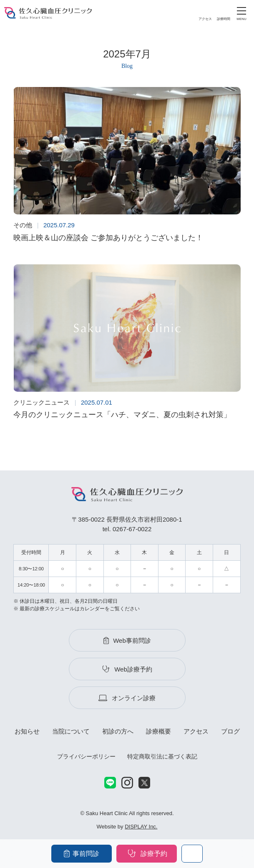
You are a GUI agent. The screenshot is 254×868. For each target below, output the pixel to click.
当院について (71, 731)
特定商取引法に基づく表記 (162, 756)
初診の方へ (118, 731)
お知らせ (27, 731)
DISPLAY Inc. (141, 827)
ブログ (230, 731)
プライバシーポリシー (86, 756)
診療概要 (158, 731)
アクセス (196, 731)
